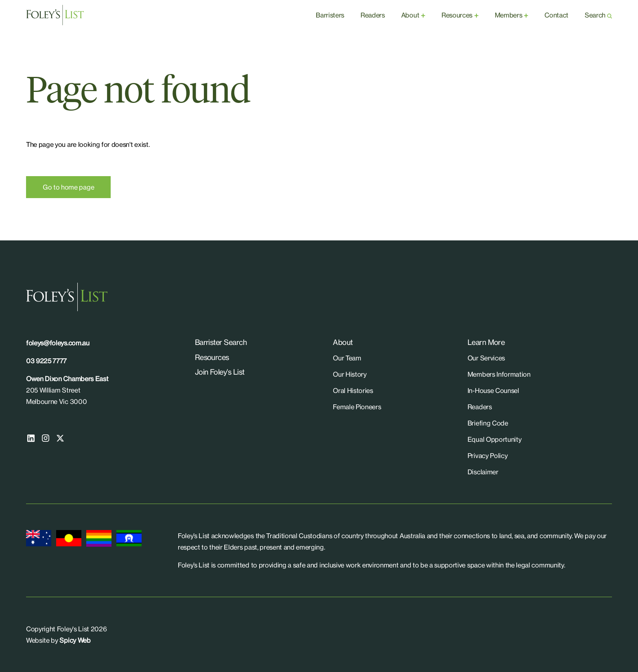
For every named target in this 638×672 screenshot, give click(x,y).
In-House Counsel (493, 391)
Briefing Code (488, 423)
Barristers (330, 15)
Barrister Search (221, 342)
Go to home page (68, 187)
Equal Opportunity (495, 439)
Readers (373, 15)
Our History (350, 374)
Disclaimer (483, 472)
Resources (457, 15)
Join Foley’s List (220, 372)
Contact (556, 15)
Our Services (486, 358)
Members (509, 15)
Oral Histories (353, 391)
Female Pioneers (357, 407)
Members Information (499, 374)
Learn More (486, 342)
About (410, 15)
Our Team (347, 358)
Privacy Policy (488, 456)
